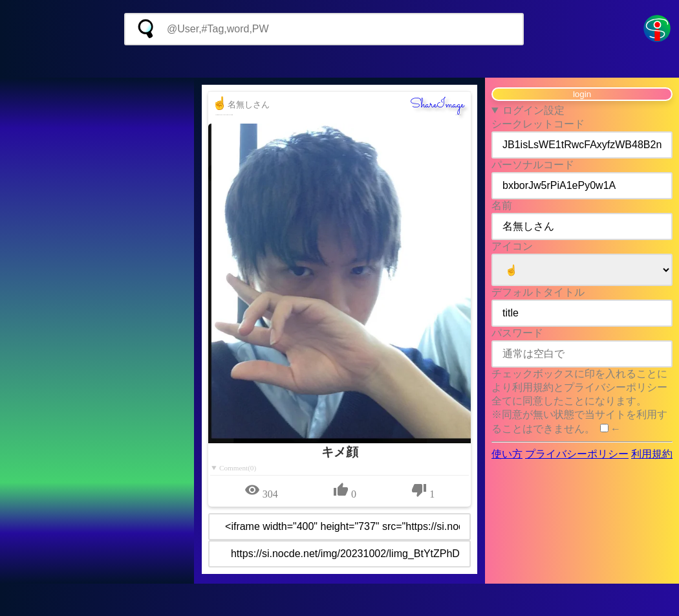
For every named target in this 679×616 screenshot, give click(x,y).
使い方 (507, 454)
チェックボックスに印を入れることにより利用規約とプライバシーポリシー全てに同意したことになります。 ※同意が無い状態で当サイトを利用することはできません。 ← (579, 401)
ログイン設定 (533, 110)
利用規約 (652, 454)
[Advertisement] (339, 61)
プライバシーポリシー (577, 454)
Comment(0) (238, 468)
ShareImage (437, 105)
